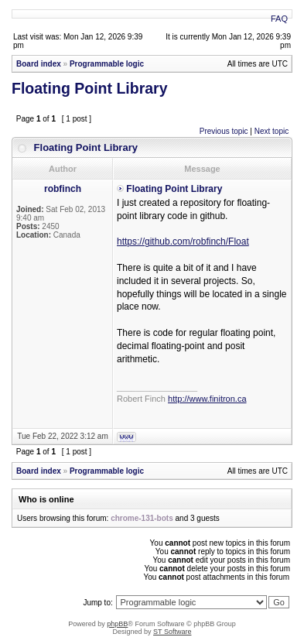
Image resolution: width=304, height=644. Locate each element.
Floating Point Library (90, 88)
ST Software (172, 632)
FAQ (279, 19)
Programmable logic (107, 64)
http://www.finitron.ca (207, 399)
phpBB (117, 624)
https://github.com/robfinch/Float (183, 241)
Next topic (272, 131)
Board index (39, 64)
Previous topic (224, 131)
